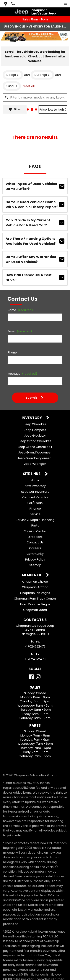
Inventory (32, 411)
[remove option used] (12, 79)
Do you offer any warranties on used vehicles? (35, 253)
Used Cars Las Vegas (35, 597)
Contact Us (35, 536)
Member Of (32, 569)
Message (22, 367)
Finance (35, 502)
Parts (35, 519)
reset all (29, 79)
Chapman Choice (35, 575)
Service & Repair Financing (35, 513)
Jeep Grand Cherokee (35, 434)
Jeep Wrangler (35, 457)
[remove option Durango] (42, 68)
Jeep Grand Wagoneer (35, 446)
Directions (35, 530)
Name (20, 303)
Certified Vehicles (35, 491)
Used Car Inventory (35, 485)
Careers (35, 541)
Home (35, 474)
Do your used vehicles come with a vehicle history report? (35, 198)
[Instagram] (38, 670)
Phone (12, 346)
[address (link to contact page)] (6, 4)
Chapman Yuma (35, 603)
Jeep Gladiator (35, 429)
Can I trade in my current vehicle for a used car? (35, 216)
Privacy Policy (35, 553)
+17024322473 (35, 640)
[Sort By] (53, 103)
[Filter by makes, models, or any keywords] (35, 91)
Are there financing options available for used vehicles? (35, 234)
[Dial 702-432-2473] (13, 4)
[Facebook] (31, 670)
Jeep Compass (35, 423)
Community (35, 547)
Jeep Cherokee (35, 418)
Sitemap (35, 558)
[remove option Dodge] (13, 68)
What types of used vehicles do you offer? (35, 180)
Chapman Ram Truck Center (35, 592)
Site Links (32, 467)
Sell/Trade (35, 496)
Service (35, 507)
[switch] (66, 4)
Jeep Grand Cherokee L (35, 440)
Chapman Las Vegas (35, 586)
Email (20, 324)
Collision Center (35, 524)
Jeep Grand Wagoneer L (35, 451)
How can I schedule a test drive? (35, 271)
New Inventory (35, 479)
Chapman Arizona (35, 581)
